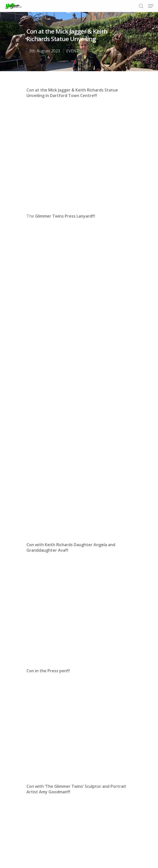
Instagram (108, 652)
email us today (41, 657)
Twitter (79, 652)
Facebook (60, 652)
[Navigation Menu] (151, 6)
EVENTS (74, 51)
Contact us (121, 848)
